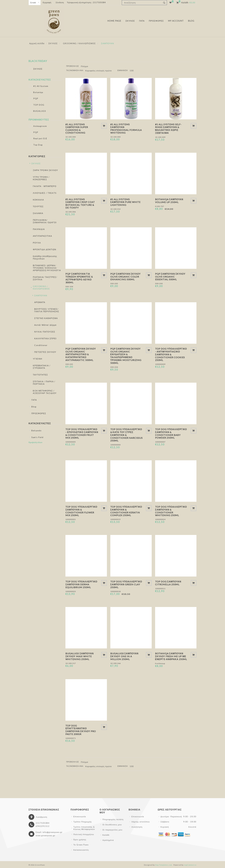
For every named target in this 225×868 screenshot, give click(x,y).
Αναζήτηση (137, 827)
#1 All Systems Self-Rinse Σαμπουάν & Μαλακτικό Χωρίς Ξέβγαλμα (168, 129)
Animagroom (40, 126)
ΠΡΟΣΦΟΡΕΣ (39, 413)
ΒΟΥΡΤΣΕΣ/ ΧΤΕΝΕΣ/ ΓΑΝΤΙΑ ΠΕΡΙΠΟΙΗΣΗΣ (47, 310)
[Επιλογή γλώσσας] (35, 3)
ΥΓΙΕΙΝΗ (38, 359)
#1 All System (41, 86)
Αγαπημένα (108, 840)
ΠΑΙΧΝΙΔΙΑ (39, 229)
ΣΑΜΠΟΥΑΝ (41, 295)
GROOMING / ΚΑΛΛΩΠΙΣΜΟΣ (41, 287)
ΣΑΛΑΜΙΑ (38, 213)
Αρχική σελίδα (37, 43)
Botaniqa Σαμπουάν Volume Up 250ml (169, 201)
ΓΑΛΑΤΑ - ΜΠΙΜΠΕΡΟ (45, 186)
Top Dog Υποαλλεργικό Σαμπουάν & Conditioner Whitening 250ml (171, 511)
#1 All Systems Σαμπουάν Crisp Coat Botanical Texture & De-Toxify (80, 203)
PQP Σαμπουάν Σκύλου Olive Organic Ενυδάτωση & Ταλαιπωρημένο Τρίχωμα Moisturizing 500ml (126, 356)
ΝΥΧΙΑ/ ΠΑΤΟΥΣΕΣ (45, 332)
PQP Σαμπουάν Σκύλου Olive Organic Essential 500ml (170, 277)
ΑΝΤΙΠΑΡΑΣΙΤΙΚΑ (42, 236)
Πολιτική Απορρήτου (84, 834)
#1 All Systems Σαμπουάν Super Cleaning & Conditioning (77, 128)
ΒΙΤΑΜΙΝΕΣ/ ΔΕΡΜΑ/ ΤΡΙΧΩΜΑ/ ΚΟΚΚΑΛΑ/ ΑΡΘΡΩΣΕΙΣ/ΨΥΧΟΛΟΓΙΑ (47, 268)
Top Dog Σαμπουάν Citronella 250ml (168, 583)
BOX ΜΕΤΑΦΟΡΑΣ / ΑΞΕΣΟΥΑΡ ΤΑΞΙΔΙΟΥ (45, 392)
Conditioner (41, 345)
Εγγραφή (47, 2)
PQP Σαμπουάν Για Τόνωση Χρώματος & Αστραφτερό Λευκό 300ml (79, 278)
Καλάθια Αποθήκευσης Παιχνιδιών (45, 257)
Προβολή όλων (36, 442)
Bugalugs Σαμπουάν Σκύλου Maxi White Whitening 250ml (79, 656)
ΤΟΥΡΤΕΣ (38, 206)
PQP (36, 98)
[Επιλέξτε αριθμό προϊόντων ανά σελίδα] (133, 71)
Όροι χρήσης (80, 840)
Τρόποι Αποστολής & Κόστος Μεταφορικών (84, 828)
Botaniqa (38, 92)
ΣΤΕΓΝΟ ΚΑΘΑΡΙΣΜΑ (46, 318)
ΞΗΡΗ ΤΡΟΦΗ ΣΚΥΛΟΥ (45, 170)
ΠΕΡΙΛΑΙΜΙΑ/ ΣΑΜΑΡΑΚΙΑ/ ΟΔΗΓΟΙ (45, 221)
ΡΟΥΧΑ (37, 243)
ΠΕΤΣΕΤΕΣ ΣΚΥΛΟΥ (45, 352)
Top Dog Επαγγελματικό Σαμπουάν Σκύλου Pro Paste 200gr (81, 730)
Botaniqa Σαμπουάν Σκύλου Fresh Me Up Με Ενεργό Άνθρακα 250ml (171, 656)
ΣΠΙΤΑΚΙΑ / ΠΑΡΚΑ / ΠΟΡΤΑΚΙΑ (44, 383)
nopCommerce (190, 865)
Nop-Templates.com (164, 865)
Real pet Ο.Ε (40, 138)
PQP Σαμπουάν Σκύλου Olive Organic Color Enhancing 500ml (126, 277)
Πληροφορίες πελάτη (113, 819)
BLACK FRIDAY (38, 61)
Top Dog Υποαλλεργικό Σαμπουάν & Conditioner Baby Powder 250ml (171, 433)
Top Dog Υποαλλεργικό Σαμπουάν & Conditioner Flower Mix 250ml (81, 511)
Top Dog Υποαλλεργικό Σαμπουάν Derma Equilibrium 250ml (81, 584)
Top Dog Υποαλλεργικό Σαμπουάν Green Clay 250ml (126, 584)
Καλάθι (106, 835)
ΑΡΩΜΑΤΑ (40, 302)
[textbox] (142, 3)
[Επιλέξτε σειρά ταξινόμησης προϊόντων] (99, 71)
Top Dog (38, 145)
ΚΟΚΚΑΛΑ (38, 200)
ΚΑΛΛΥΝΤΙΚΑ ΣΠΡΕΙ (45, 338)
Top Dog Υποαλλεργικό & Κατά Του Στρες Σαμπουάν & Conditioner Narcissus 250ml (126, 435)
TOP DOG (39, 105)
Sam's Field (37, 437)
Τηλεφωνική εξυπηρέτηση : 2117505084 (86, 2)
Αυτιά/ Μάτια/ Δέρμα (45, 325)
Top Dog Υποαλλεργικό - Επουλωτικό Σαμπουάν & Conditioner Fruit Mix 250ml (82, 433)
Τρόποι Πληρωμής (83, 822)
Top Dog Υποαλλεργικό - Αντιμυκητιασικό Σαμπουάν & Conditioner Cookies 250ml (171, 354)
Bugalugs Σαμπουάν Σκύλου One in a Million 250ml (124, 656)
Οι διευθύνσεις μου (112, 825)
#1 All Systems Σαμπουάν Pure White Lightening (125, 202)
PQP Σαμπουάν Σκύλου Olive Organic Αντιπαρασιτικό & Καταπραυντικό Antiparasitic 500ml (81, 354)
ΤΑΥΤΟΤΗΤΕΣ (40, 375)
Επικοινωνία (80, 817)
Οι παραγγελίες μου (112, 830)
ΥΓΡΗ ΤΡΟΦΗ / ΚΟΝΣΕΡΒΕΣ (41, 178)
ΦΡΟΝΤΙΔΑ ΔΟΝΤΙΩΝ (45, 249)
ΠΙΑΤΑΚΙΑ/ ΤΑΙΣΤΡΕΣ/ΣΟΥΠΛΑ (45, 278)
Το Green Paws (81, 845)
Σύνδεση (60, 2)
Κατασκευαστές (40, 80)
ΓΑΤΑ (34, 400)
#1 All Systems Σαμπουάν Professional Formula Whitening (126, 128)
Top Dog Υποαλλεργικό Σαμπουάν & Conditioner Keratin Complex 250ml (126, 511)
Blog (34, 407)
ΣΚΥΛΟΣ (38, 69)
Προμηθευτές (39, 120)
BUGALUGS (40, 111)
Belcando (36, 430)
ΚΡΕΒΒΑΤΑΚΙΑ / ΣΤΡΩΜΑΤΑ (42, 367)
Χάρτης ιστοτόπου (141, 822)
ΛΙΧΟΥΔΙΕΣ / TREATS (45, 193)
